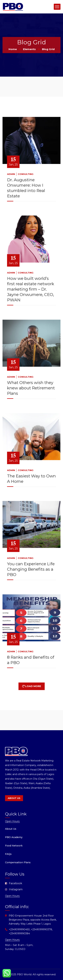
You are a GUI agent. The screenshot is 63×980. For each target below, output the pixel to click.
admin (11, 174)
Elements (29, 49)
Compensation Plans (18, 862)
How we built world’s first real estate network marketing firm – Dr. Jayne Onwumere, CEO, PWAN (31, 289)
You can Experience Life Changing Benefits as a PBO (31, 569)
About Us (11, 829)
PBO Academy (14, 837)
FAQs (8, 854)
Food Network (14, 846)
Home (13, 49)
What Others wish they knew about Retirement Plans (31, 388)
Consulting (26, 174)
